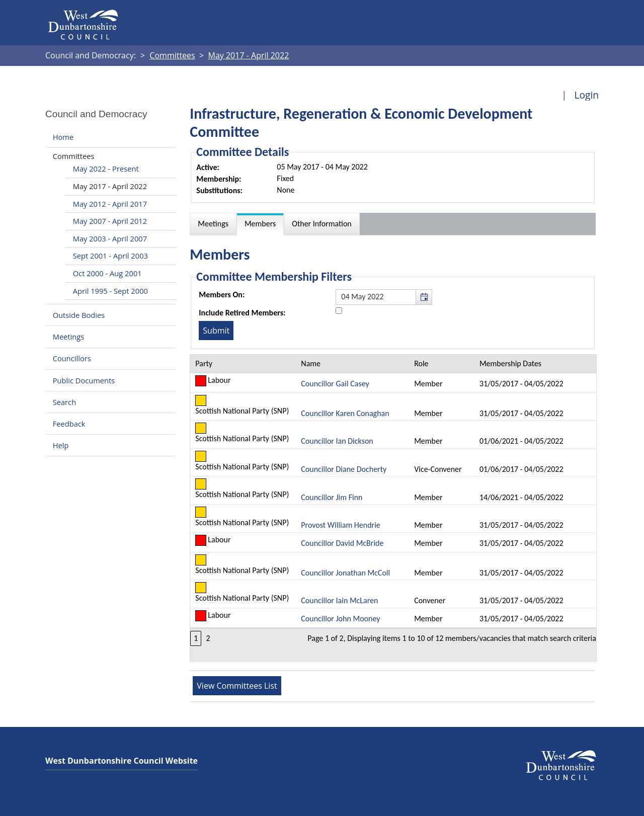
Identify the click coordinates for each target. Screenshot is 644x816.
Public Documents (84, 380)
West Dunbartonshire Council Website (122, 761)
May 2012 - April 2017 (110, 204)
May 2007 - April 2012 (110, 221)
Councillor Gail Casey (335, 384)
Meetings (69, 337)
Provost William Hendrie (340, 525)
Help (61, 445)
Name (311, 363)
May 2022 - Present (106, 169)
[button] (424, 297)
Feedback (69, 424)
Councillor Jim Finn (332, 497)
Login (586, 95)
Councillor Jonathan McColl (345, 573)
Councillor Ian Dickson (337, 441)
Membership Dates (510, 363)
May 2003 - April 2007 (110, 238)
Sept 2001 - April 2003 (110, 256)
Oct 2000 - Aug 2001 (107, 273)
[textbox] (384, 297)
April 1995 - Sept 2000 (110, 291)
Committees (74, 156)
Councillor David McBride (342, 543)
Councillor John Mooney (340, 619)
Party (204, 363)
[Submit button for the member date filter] (216, 331)
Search (64, 402)
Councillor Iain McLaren (339, 600)
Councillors (72, 359)
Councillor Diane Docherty (344, 469)
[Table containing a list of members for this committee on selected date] (393, 508)
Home (63, 137)
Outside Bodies (79, 315)
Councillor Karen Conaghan (345, 413)
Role (421, 363)
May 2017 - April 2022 (110, 186)
